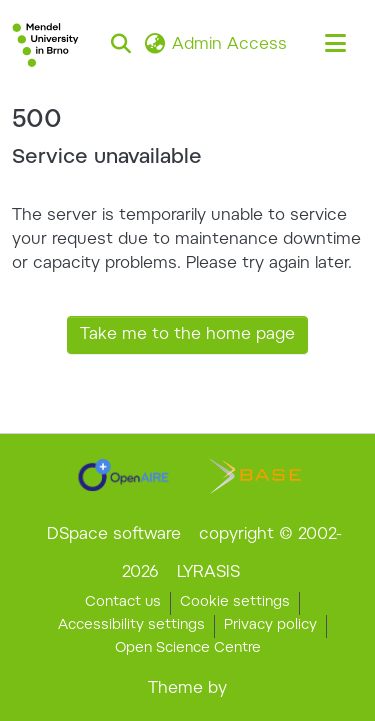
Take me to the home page (187, 335)
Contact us (123, 603)
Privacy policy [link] (270, 626)
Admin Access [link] (229, 45)
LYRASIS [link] (208, 573)
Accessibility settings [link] (131, 626)
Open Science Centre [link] (188, 649)
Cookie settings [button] (235, 603)
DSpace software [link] (114, 535)
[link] (123, 475)
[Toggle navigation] (335, 45)
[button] (45, 45)
